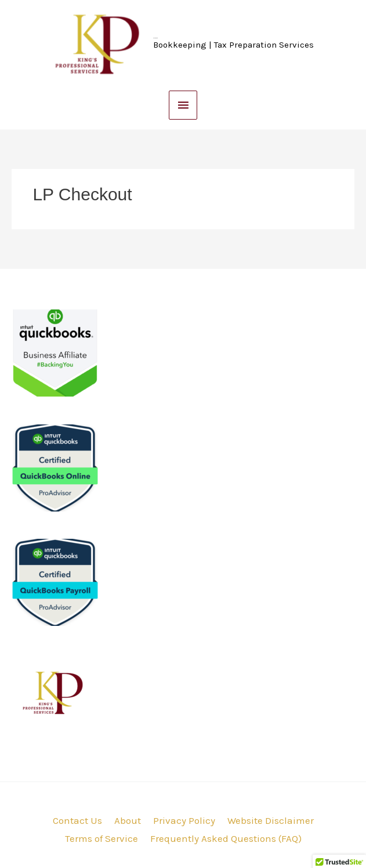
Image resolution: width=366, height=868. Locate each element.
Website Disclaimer (271, 820)
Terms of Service (102, 838)
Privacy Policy (184, 820)
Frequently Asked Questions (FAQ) (226, 838)
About (128, 820)
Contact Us (77, 820)
